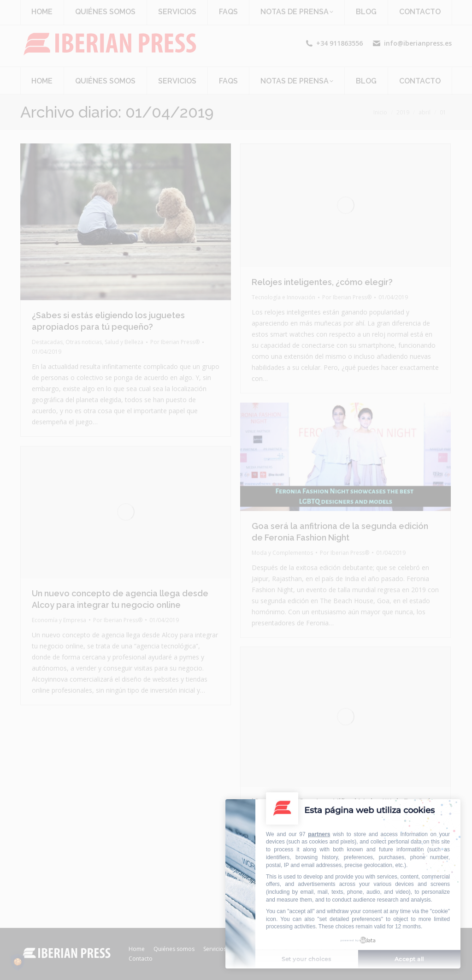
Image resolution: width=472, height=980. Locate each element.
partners (319, 834)
